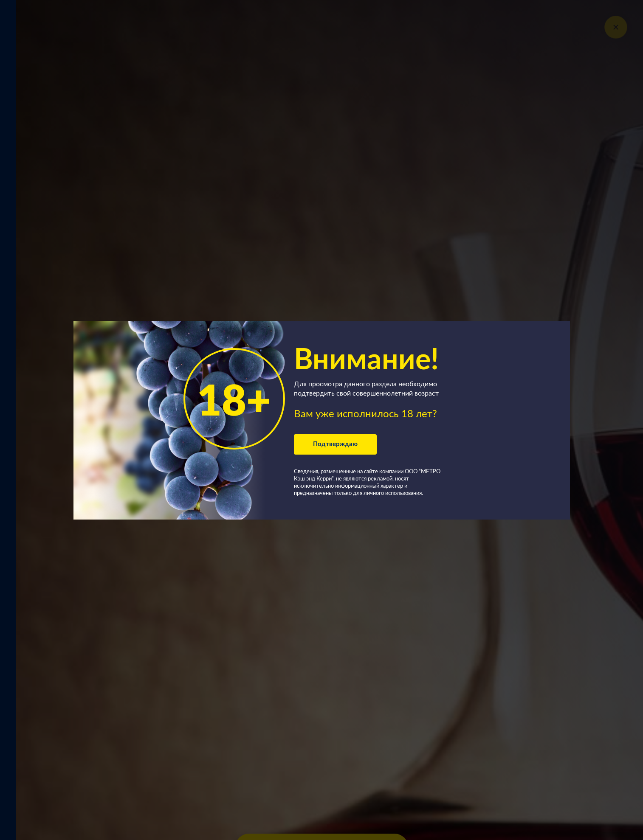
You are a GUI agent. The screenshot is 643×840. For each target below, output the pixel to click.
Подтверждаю (335, 444)
